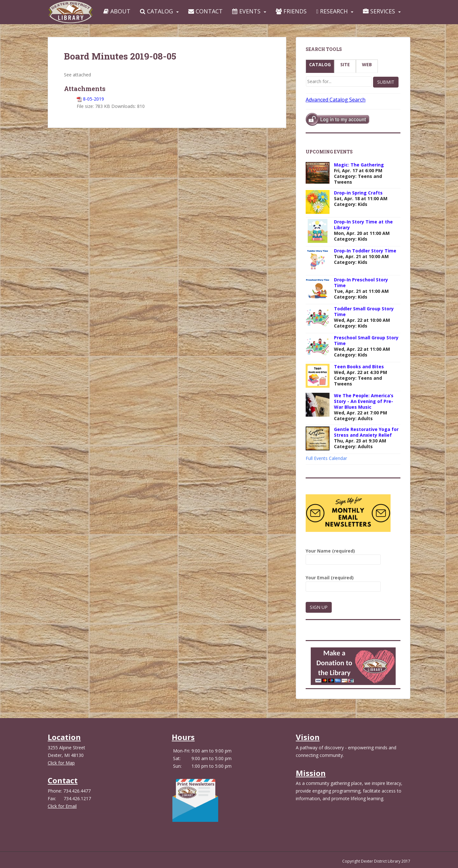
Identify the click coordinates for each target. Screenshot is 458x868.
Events (246, 11)
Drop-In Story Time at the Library (363, 225)
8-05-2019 (94, 99)
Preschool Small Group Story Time (366, 340)
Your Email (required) (343, 582)
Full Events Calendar (326, 458)
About (117, 11)
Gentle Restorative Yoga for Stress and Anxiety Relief (366, 432)
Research (332, 11)
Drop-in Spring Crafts (358, 193)
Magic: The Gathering (359, 165)
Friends (291, 11)
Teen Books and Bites (359, 367)
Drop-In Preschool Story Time (361, 282)
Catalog (156, 11)
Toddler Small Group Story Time (364, 311)
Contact (205, 11)
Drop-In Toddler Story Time (365, 251)
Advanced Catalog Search (336, 100)
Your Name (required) (343, 555)
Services (379, 11)
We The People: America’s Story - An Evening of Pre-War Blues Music (364, 401)
